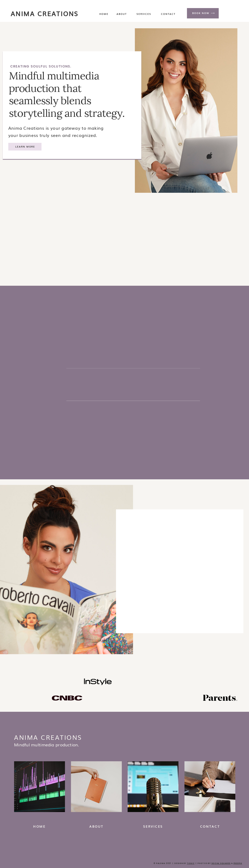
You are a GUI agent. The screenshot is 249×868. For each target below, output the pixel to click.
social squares (221, 863)
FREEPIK (238, 863)
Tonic (191, 863)
